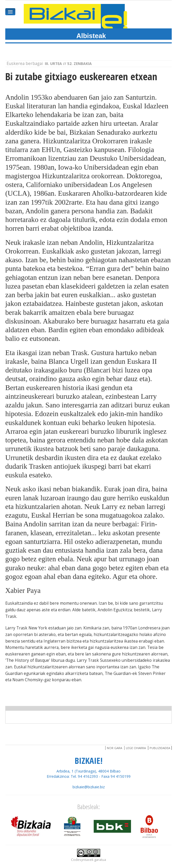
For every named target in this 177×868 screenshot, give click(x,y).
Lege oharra (136, 748)
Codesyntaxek (82, 860)
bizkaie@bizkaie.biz (89, 787)
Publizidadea (160, 748)
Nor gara (114, 748)
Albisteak (91, 36)
